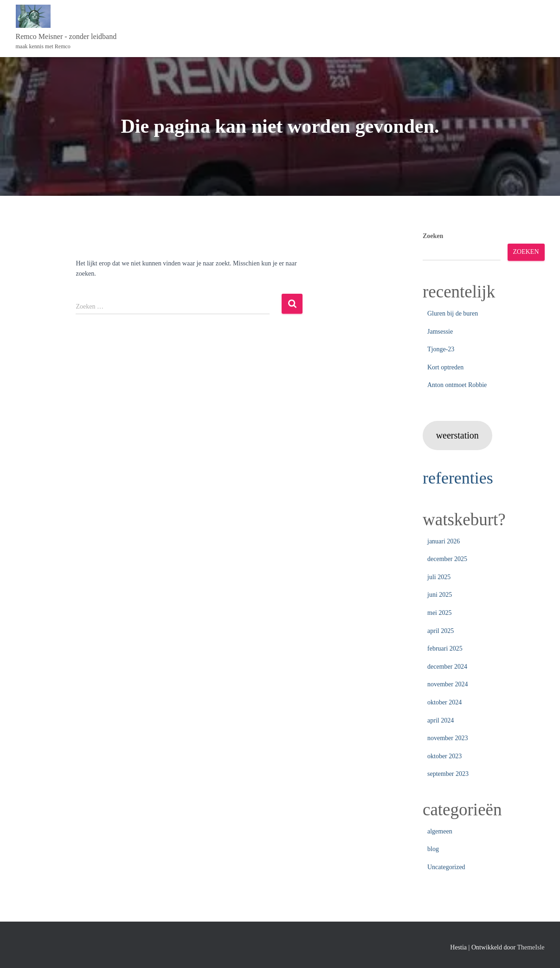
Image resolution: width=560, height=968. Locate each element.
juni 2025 (440, 595)
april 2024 (441, 720)
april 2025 (441, 631)
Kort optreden (445, 367)
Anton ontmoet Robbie (457, 385)
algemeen (440, 831)
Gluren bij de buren (453, 313)
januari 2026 (444, 541)
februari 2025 (445, 649)
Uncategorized (446, 867)
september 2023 (448, 774)
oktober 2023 (444, 756)
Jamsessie (440, 332)
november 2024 (447, 684)
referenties (459, 478)
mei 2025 (440, 613)
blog (433, 849)
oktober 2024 (444, 702)
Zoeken (433, 236)
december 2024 (447, 667)
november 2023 (447, 738)
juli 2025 (439, 577)
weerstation (457, 435)
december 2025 (447, 559)
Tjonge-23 (441, 349)
